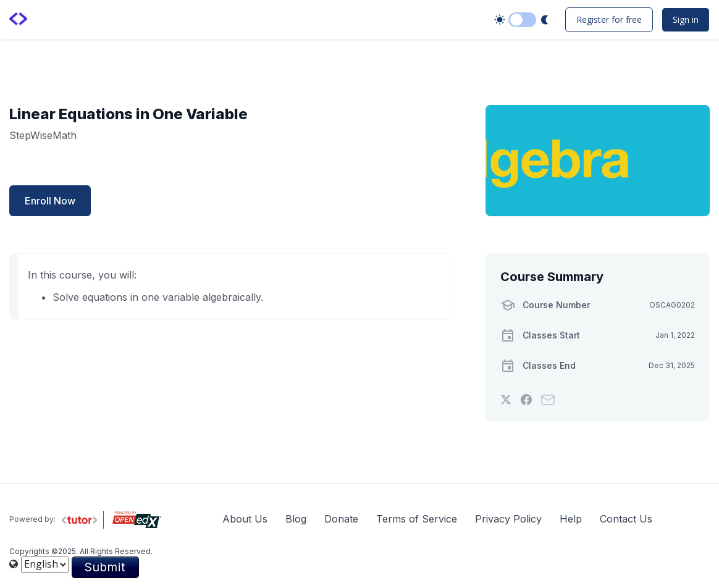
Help (571, 519)
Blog (296, 519)
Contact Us (626, 519)
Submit (105, 567)
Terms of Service (417, 519)
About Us (245, 519)
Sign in (686, 19)
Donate (341, 519)
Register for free (609, 19)
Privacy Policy (508, 519)
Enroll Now (50, 201)
